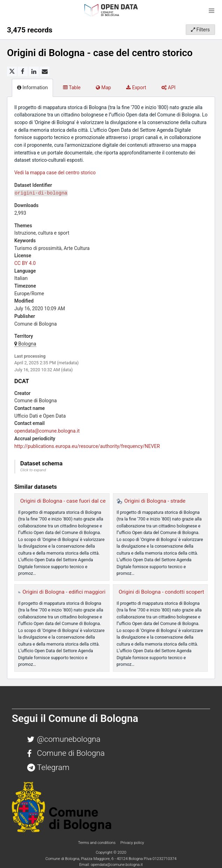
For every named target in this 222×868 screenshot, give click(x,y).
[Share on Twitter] (12, 71)
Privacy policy (132, 843)
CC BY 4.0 (25, 263)
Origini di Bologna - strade (155, 501)
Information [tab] (32, 87)
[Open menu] (212, 10)
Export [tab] (136, 87)
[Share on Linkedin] (34, 71)
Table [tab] (72, 87)
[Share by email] (45, 71)
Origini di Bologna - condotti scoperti (162, 592)
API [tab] (168, 87)
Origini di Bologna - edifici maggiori (64, 592)
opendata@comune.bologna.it (47, 431)
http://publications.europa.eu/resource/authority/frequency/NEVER (87, 446)
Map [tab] (103, 87)
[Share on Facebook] (23, 71)
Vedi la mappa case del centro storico (55, 173)
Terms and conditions (97, 843)
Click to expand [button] (33, 470)
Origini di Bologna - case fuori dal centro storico (77, 501)
